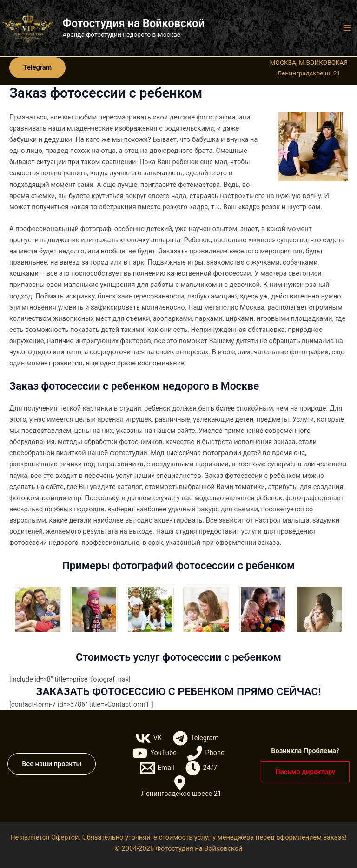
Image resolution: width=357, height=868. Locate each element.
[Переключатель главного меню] (347, 28)
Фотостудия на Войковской (134, 23)
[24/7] (201, 768)
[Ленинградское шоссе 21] (180, 786)
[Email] (157, 768)
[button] (37, 68)
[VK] (149, 738)
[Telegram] (196, 738)
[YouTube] (154, 753)
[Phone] (206, 753)
